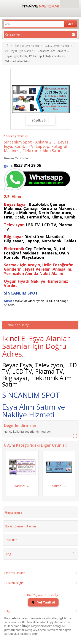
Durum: (9, 158)
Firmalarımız (13, 512)
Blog (8, 554)
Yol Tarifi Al (43, 602)
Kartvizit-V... (22, 486)
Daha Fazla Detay (17, 325)
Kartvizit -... (59, 486)
